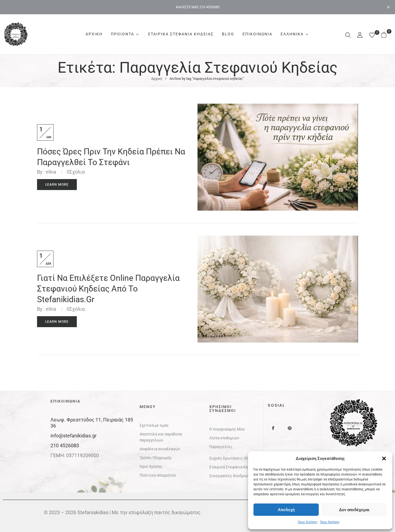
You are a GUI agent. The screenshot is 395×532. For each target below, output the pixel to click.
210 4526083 (65, 445)
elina (51, 172)
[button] (384, 459)
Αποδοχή (286, 510)
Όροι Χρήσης (308, 522)
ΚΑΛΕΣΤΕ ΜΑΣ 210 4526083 (198, 7)
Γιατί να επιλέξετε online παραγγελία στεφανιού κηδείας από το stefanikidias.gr (108, 289)
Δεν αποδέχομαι (354, 510)
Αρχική (157, 79)
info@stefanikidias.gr (74, 436)
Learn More (57, 185)
